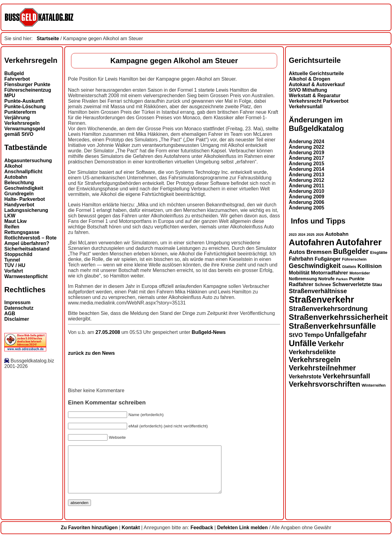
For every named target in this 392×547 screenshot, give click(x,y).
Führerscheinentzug (28, 90)
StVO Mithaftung (308, 90)
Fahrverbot (17, 79)
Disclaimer (17, 319)
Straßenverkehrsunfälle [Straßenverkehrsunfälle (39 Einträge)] (332, 326)
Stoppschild (18, 254)
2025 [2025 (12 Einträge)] (311, 235)
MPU (10, 96)
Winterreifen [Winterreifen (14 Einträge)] (374, 385)
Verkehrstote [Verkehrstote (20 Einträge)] (305, 377)
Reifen (12, 227)
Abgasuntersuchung (28, 161)
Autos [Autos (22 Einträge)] (297, 252)
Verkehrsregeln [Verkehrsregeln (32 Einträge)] (315, 360)
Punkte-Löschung (25, 107)
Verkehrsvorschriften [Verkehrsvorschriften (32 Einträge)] (324, 384)
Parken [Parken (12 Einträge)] (342, 279)
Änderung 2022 (307, 147)
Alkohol (13, 166)
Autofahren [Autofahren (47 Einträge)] (312, 242)
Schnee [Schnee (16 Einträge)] (323, 284)
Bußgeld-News (209, 332)
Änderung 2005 (307, 208)
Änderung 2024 (307, 142)
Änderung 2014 (307, 169)
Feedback (202, 537)
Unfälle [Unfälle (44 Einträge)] (303, 343)
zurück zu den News (91, 353)
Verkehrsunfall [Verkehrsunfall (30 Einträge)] (347, 376)
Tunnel (12, 260)
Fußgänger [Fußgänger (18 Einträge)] (328, 259)
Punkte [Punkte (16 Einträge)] (357, 279)
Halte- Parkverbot (25, 199)
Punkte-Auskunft (24, 101)
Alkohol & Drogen (309, 79)
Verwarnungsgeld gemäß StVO (25, 131)
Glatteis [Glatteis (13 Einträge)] (349, 267)
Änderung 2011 (307, 186)
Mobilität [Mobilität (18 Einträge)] (299, 273)
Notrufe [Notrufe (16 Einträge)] (326, 279)
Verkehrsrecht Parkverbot (319, 101)
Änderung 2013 (307, 175)
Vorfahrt (14, 271)
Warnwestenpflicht (26, 276)
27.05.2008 (109, 332)
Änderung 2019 (307, 153)
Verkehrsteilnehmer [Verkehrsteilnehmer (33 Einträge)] (322, 368)
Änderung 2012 (307, 180)
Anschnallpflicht (23, 172)
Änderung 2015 (307, 164)
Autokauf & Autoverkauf (317, 84)
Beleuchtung (19, 183)
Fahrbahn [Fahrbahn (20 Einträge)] (301, 259)
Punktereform (20, 112)
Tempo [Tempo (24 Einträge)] (314, 335)
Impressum (17, 302)
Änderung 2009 (307, 197)
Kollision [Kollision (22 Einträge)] (370, 266)
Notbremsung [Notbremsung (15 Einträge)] (303, 279)
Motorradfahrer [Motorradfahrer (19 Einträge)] (330, 273)
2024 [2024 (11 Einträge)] (302, 235)
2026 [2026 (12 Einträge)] (320, 235)
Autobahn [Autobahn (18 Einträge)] (337, 234)
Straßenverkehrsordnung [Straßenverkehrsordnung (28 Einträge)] (328, 309)
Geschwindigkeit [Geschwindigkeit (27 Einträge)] (315, 266)
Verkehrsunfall (306, 107)
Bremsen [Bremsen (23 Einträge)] (319, 252)
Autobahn (16, 177)
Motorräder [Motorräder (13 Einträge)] (360, 273)
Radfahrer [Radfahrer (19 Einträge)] (301, 284)
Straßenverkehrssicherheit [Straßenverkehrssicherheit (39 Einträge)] (338, 317)
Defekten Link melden (242, 537)
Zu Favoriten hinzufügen (89, 537)
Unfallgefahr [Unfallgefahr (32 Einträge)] (346, 335)
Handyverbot (19, 205)
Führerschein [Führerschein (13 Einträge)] (354, 259)
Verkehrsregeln (22, 123)
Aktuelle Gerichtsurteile (316, 73)
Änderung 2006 (307, 202)
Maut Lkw (15, 221)
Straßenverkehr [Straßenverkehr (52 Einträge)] (321, 300)
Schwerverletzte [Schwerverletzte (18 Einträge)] (351, 284)
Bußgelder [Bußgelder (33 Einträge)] (351, 251)
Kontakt (131, 537)
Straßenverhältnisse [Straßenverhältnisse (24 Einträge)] (318, 291)
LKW (10, 216)
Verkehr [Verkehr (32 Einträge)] (331, 344)
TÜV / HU (15, 265)
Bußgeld (14, 73)
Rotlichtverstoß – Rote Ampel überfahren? (30, 241)
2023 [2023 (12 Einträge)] (293, 235)
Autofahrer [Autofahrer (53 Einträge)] (359, 242)
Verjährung (17, 118)
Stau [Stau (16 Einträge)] (377, 284)
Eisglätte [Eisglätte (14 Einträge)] (379, 252)
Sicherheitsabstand (27, 249)
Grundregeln (19, 194)
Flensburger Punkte (27, 84)
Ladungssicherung (26, 210)
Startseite (48, 38)
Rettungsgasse (22, 232)
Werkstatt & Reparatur (315, 96)
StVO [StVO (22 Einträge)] (296, 335)
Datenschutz (19, 308)
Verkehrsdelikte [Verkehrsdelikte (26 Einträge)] (312, 352)
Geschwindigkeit (24, 188)
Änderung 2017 (307, 158)
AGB (10, 314)
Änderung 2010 (307, 191)
